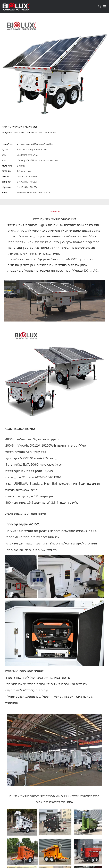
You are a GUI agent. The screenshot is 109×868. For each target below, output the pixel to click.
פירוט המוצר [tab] (54, 211)
